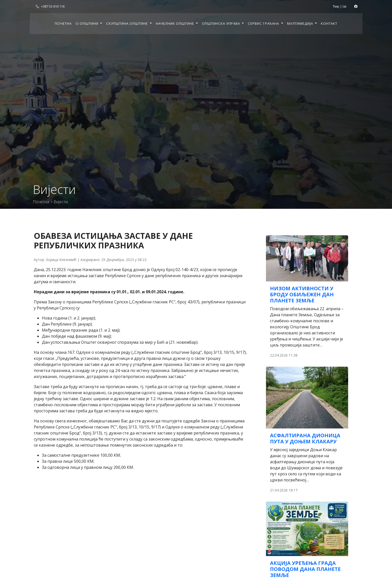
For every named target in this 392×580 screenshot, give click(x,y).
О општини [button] (87, 23)
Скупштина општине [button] (127, 23)
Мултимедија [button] (301, 23)
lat (344, 6)
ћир (336, 6)
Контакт (329, 23)
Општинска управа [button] (221, 23)
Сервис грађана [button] (264, 23)
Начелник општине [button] (175, 23)
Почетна (63, 23)
